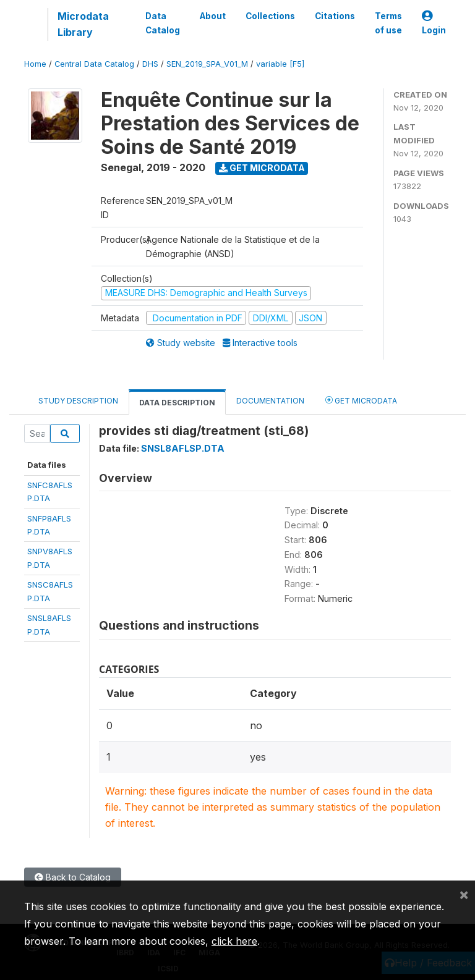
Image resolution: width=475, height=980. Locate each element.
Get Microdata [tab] (361, 400)
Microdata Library (83, 24)
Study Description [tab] (78, 401)
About (213, 16)
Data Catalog (163, 23)
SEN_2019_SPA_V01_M (207, 64)
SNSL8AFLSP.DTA (183, 448)
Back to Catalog (73, 877)
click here (234, 941)
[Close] (464, 894)
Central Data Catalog (94, 64)
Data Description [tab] (177, 403)
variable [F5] (280, 64)
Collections (270, 16)
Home (35, 64)
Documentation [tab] (270, 401)
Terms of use (388, 23)
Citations (335, 16)
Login (434, 23)
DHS (150, 64)
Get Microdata (262, 168)
